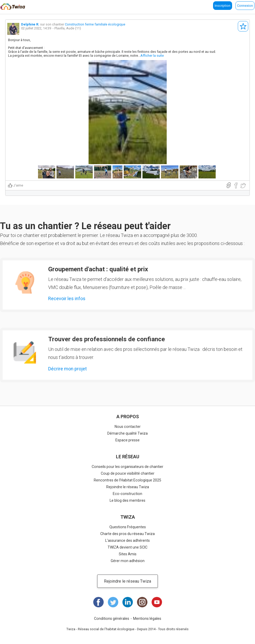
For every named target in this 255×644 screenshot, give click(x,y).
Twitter (113, 602)
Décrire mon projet (67, 369)
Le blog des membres (127, 500)
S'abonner (243, 26)
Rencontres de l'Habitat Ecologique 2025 (127, 480)
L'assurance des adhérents (127, 540)
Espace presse (127, 440)
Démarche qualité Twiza (127, 433)
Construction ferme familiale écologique (95, 24)
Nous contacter (128, 427)
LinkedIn (128, 602)
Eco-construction (127, 494)
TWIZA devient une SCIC (127, 547)
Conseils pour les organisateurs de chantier (127, 467)
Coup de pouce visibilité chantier (128, 473)
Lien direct (229, 185)
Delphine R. (30, 24)
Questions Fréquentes (128, 527)
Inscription (223, 6)
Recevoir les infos (67, 298)
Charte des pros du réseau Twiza (127, 534)
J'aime (18, 185)
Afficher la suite (152, 56)
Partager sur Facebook (236, 186)
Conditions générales (112, 619)
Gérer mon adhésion (128, 561)
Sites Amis (128, 554)
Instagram (142, 602)
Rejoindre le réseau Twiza (128, 487)
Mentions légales (147, 619)
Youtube (157, 602)
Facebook (98, 602)
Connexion (245, 6)
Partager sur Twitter (243, 186)
